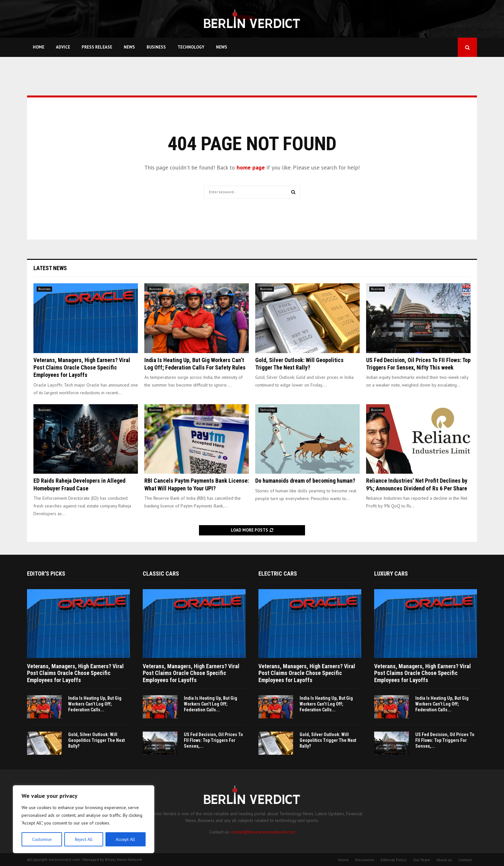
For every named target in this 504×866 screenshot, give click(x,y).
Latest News (50, 268)
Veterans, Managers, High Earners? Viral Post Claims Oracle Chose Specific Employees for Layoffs (82, 368)
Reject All (84, 839)
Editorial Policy (394, 860)
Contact (465, 860)
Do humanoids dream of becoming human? (305, 481)
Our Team (422, 860)
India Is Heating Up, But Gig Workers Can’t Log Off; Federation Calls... (95, 704)
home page (251, 167)
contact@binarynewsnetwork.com (263, 832)
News (129, 47)
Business (156, 47)
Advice (63, 47)
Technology (191, 47)
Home (39, 47)
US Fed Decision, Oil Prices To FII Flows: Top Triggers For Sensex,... (213, 740)
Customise (42, 839)
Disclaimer (365, 860)
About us (444, 860)
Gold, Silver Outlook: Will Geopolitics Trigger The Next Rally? (96, 740)
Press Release (97, 47)
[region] (84, 819)
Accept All (126, 839)
